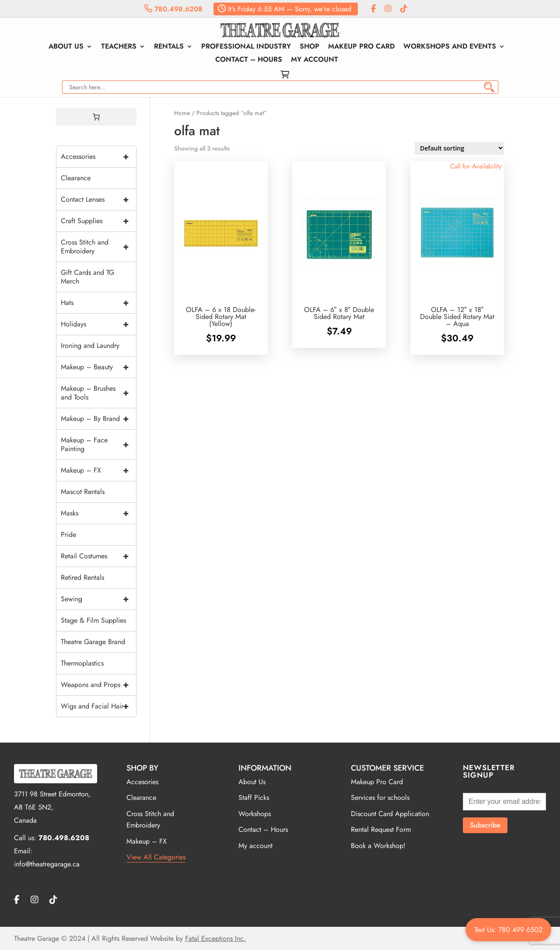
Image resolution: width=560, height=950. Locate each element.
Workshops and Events (450, 47)
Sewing (98, 599)
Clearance (76, 178)
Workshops (255, 814)
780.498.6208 (173, 9)
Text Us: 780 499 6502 (508, 930)
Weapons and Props (98, 685)
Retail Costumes (98, 556)
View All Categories (156, 857)
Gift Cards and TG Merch (87, 277)
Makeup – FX (98, 470)
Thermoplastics (82, 663)
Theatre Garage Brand (93, 642)
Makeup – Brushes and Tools (98, 393)
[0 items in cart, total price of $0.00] (96, 117)
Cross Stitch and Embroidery (98, 247)
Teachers (119, 47)
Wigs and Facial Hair (98, 706)
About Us (66, 47)
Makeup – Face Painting (98, 445)
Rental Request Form (381, 829)
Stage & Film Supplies (93, 620)
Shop (310, 47)
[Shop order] (459, 148)
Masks (98, 513)
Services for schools (380, 798)
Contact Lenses (98, 200)
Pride (68, 535)
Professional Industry (246, 47)
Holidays (98, 324)
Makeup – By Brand (98, 419)
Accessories (98, 157)
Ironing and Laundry (90, 345)
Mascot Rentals (83, 492)
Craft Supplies (98, 221)
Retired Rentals (82, 577)
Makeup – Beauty (98, 367)
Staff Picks (254, 798)
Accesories (142, 782)
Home (182, 113)
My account (315, 60)
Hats (98, 303)
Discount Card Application (390, 814)
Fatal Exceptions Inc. (215, 938)
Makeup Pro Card (361, 47)
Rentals (169, 47)
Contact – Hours (249, 60)
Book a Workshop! (378, 846)
